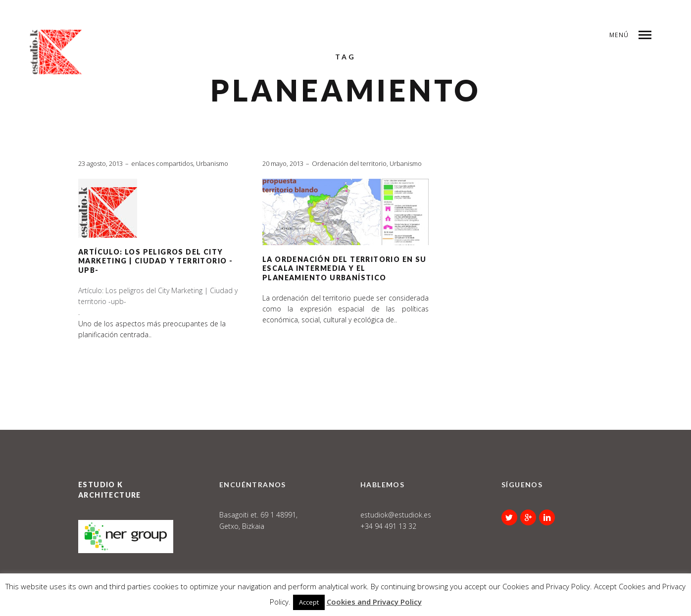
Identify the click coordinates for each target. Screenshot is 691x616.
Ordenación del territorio (349, 163)
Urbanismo (212, 163)
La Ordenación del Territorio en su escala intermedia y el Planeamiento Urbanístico (345, 268)
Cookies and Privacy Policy (374, 602)
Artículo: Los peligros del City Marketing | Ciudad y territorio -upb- (155, 261)
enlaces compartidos (162, 163)
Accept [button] (309, 602)
